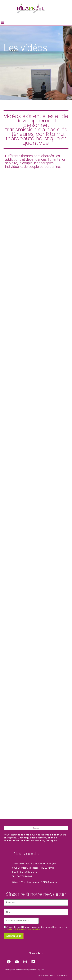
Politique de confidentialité (16, 970)
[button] (3, 23)
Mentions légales (37, 970)
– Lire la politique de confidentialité (22, 929)
